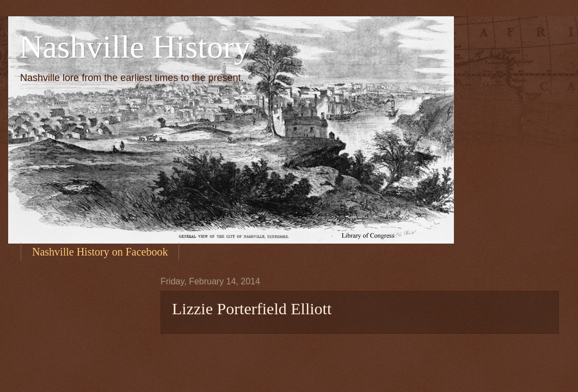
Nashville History (135, 47)
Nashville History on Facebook (100, 252)
